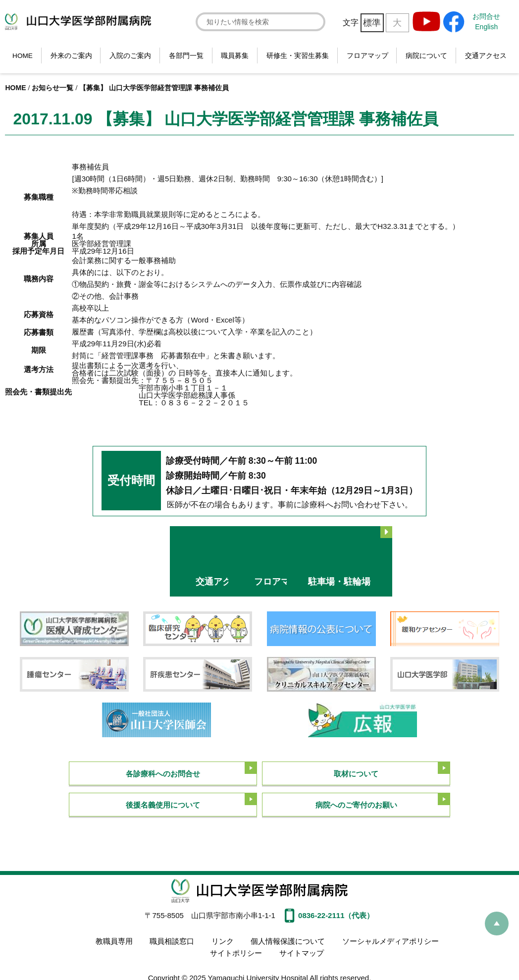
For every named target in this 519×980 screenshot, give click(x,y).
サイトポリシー (236, 952)
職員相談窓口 (172, 940)
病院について (426, 56)
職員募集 (235, 56)
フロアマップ (367, 56)
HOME (23, 56)
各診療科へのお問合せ (163, 773)
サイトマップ (302, 952)
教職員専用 (114, 940)
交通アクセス (486, 56)
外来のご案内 (71, 56)
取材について (356, 773)
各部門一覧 (186, 56)
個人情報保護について (288, 940)
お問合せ (486, 16)
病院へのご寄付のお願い (356, 804)
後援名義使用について (163, 804)
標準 (372, 23)
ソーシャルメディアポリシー (390, 940)
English (486, 27)
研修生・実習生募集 (298, 56)
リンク (223, 940)
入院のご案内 (130, 56)
